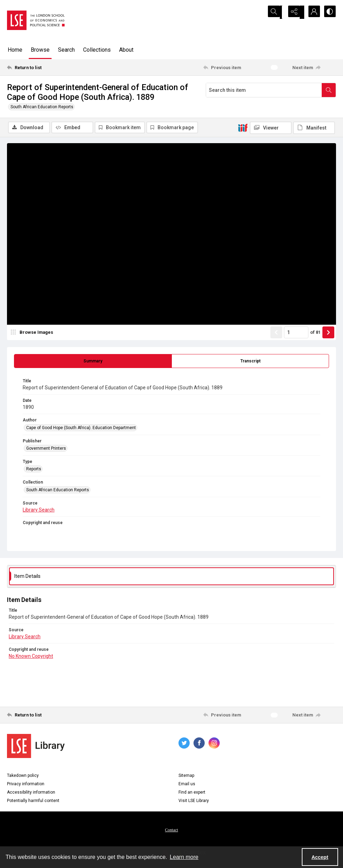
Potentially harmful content (33, 801)
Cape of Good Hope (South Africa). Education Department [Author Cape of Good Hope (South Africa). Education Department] (81, 428)
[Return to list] (52, 67)
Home (15, 50)
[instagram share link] (214, 744)
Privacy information (26, 785)
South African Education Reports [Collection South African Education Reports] (58, 491)
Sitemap (186, 776)
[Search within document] (329, 90)
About (126, 50)
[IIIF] (243, 127)
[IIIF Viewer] (271, 128)
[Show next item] (328, 333)
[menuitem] (171, 830)
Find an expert (192, 793)
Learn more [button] (184, 857)
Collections (97, 50)
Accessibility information (31, 793)
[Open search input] (277, 12)
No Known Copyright (31, 657)
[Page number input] (296, 333)
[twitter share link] (184, 744)
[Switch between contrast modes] (329, 12)
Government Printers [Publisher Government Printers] (46, 449)
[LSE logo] (36, 20)
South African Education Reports (42, 107)
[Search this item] (264, 90)
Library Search (39, 511)
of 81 (315, 333)
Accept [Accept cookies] (320, 857)
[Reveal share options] (294, 12)
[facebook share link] (199, 744)
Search (66, 50)
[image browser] (33, 333)
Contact (171, 831)
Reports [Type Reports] (34, 470)
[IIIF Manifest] (314, 128)
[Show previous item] (276, 333)
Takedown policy (23, 776)
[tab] (93, 362)
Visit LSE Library (194, 801)
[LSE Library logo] (36, 747)
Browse (40, 50)
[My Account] (312, 12)
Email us (187, 785)
